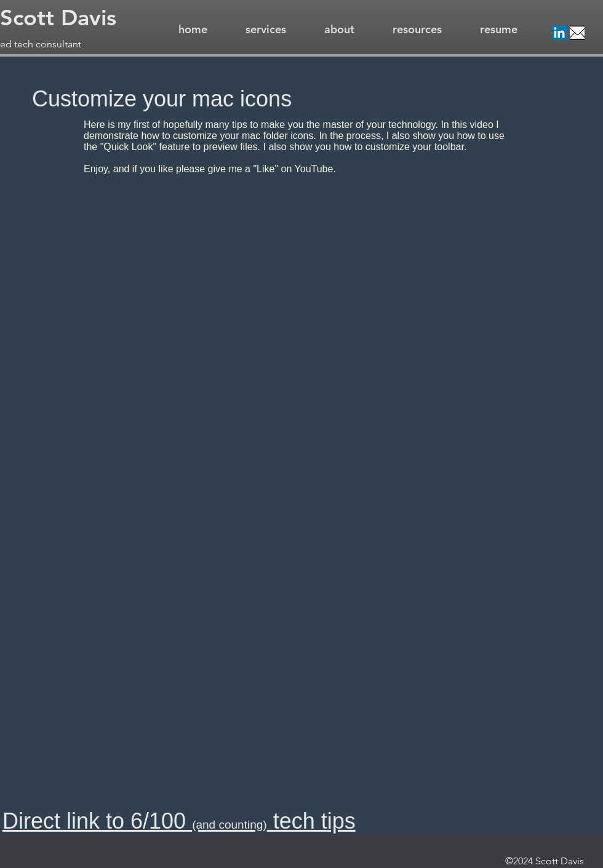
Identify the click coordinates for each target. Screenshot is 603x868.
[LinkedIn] (559, 33)
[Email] (577, 33)
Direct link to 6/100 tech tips (179, 821)
